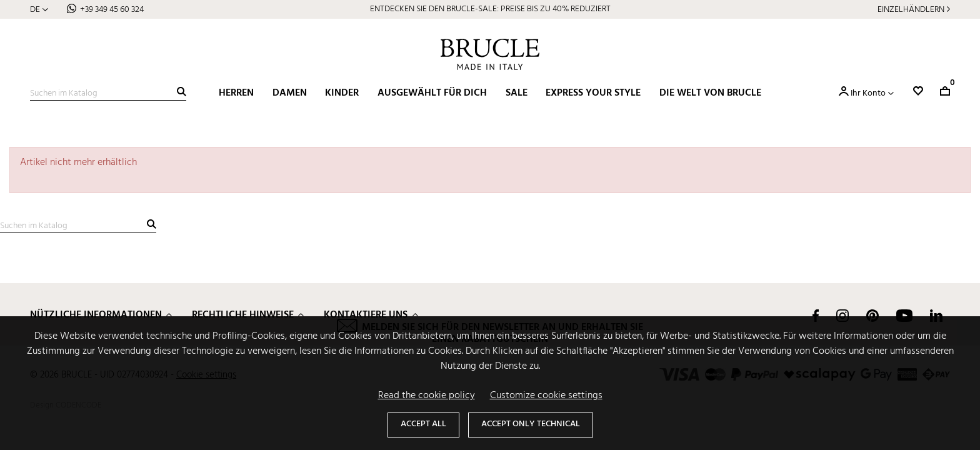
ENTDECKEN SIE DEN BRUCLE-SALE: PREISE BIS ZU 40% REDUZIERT (490, 9)
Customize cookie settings (546, 396)
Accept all (423, 424)
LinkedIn (936, 316)
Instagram (842, 316)
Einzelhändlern (911, 10)
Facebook (816, 316)
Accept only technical (531, 424)
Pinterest (872, 316)
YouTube (904, 316)
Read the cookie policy (427, 396)
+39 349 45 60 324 (112, 10)
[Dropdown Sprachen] (39, 10)
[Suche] (108, 94)
